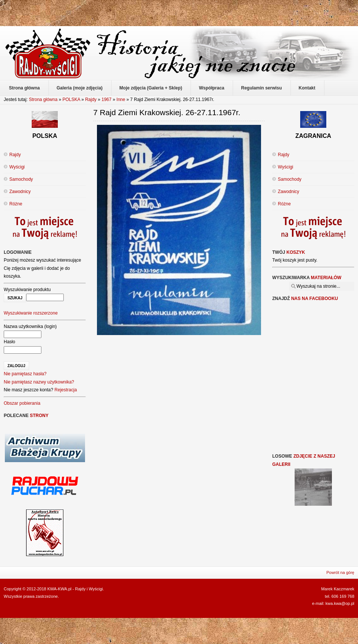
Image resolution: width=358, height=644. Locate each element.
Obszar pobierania (22, 403)
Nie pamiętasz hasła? (25, 374)
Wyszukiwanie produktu (27, 290)
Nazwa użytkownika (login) (30, 326)
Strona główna (43, 100)
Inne (121, 100)
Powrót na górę (340, 572)
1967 (106, 100)
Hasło (10, 342)
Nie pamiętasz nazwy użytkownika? (39, 382)
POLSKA (71, 100)
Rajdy (91, 100)
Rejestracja (66, 390)
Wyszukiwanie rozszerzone (31, 313)
